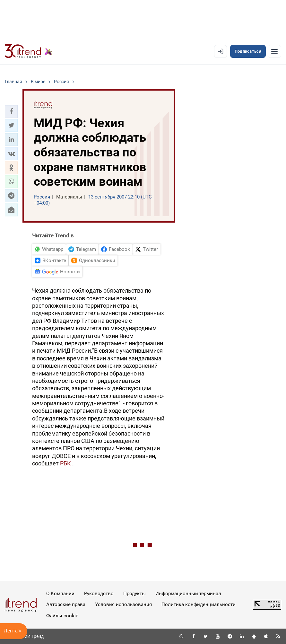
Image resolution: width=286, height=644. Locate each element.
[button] (11, 111)
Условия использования (123, 604)
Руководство (99, 594)
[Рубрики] (274, 51)
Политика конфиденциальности (199, 604)
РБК (66, 463)
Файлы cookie (62, 616)
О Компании (60, 594)
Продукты (134, 594)
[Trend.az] (29, 51)
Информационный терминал (188, 594)
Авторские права (66, 604)
